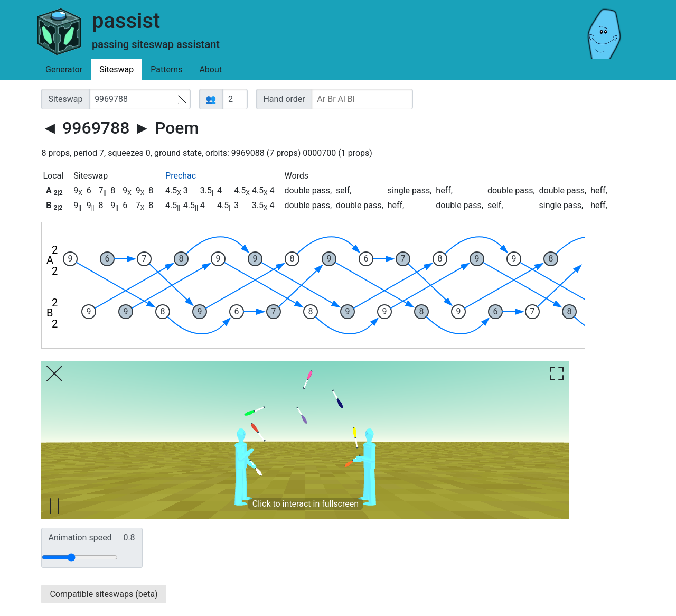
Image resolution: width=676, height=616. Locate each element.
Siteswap (116, 69)
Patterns (166, 69)
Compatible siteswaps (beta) (104, 594)
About (210, 69)
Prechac (181, 176)
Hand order (284, 99)
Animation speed (91, 538)
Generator (64, 69)
